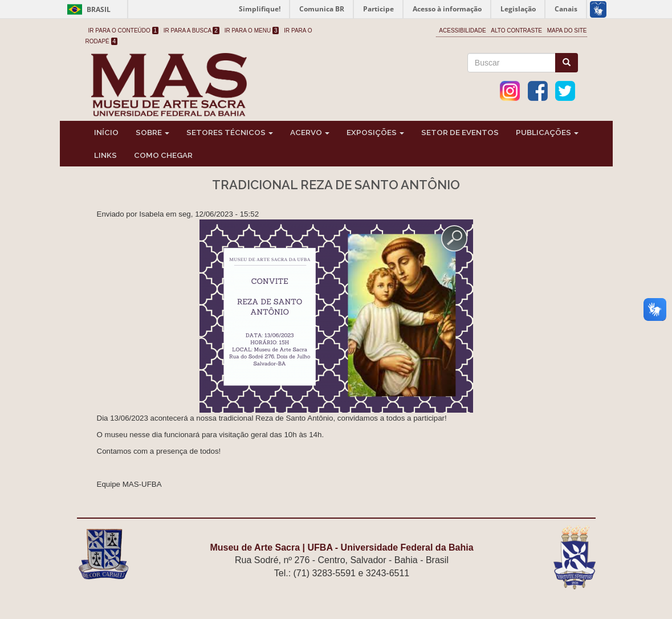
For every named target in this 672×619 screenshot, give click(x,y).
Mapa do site (567, 30)
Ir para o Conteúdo (124, 30)
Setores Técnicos (230, 132)
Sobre (152, 132)
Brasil (87, 9)
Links (105, 155)
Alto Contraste (516, 30)
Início (106, 132)
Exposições (375, 132)
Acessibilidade (462, 30)
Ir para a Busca (192, 30)
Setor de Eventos (460, 132)
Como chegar (163, 155)
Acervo (310, 132)
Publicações (547, 132)
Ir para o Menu (252, 30)
